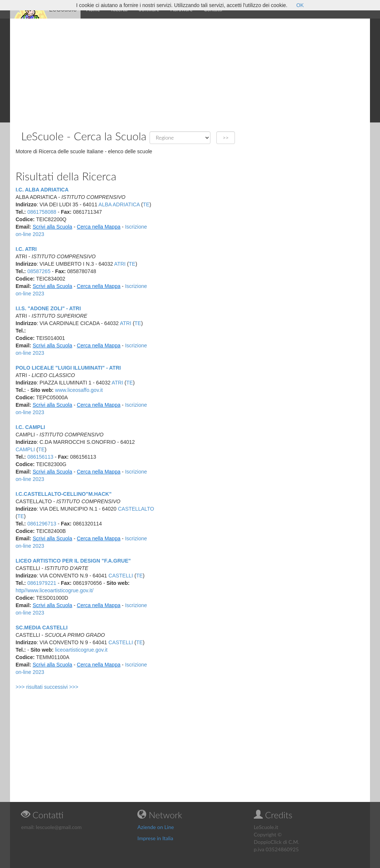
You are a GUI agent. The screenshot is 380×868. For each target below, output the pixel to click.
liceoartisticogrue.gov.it (81, 650)
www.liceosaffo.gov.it (79, 390)
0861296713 (42, 524)
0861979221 (42, 583)
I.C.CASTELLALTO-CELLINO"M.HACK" (64, 494)
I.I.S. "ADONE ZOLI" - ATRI (48, 308)
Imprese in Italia (155, 838)
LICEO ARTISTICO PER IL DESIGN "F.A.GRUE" (73, 561)
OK (300, 5)
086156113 (40, 457)
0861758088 (42, 212)
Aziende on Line (155, 827)
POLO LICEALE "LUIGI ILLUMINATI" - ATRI (68, 368)
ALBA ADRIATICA (119, 204)
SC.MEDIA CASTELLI (42, 628)
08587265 (39, 271)
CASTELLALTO (136, 509)
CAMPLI (25, 449)
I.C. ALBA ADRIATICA (42, 190)
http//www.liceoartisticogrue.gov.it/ (55, 590)
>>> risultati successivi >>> (47, 687)
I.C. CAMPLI (30, 427)
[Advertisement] (190, 71)
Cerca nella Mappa (99, 227)
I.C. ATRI (26, 249)
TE (146, 204)
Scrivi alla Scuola (53, 227)
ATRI (120, 264)
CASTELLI (121, 576)
